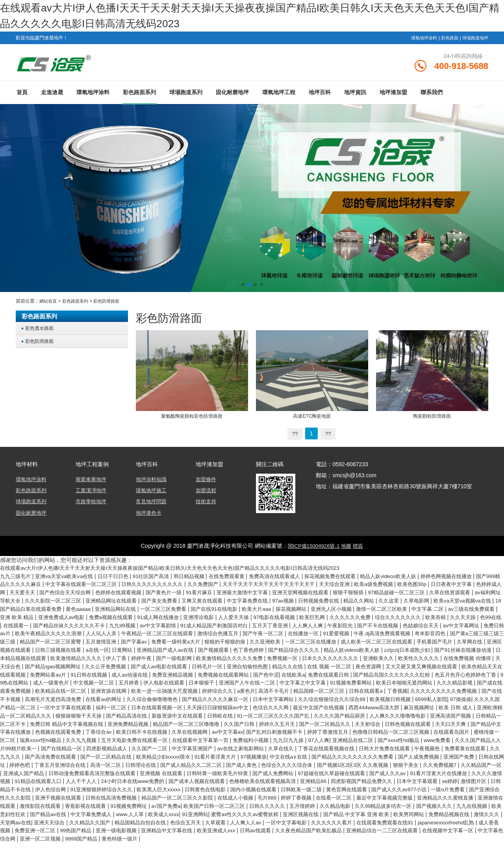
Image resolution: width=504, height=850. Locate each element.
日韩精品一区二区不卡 (142, 728)
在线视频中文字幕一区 (82, 846)
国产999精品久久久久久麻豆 (45, 586)
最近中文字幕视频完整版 (369, 807)
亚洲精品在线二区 (86, 751)
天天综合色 (399, 665)
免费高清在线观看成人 (294, 578)
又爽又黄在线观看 (320, 602)
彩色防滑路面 (111, 305)
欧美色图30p (478, 586)
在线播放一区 (66, 641)
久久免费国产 (254, 586)
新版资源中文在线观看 (296, 720)
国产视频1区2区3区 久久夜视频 (196, 775)
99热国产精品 (184, 838)
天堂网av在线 (86, 830)
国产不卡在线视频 (108, 633)
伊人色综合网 (480, 791)
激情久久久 (52, 830)
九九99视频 (338, 625)
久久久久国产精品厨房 (471, 720)
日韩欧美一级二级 (245, 799)
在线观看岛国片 (159, 744)
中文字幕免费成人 (130, 822)
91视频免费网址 (133, 815)
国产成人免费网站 (146, 783)
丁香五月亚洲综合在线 (385, 767)
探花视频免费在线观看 (354, 578)
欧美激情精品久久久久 (439, 657)
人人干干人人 (479, 783)
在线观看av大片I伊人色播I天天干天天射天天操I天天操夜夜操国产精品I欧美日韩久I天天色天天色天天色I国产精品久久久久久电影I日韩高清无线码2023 (183, 570)
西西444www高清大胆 (469, 712)
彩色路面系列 (139, 96)
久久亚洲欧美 (66, 649)
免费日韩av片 (238, 633)
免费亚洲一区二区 (141, 838)
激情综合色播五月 (476, 633)
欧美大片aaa (409, 610)
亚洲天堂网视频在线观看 (393, 594)
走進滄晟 (52, 96)
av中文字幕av (422, 736)
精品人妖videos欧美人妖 (416, 578)
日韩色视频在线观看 (79, 736)
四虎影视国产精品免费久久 (277, 791)
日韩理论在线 (471, 767)
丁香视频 (420, 696)
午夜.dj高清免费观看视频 (150, 641)
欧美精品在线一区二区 (60, 696)
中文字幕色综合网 (137, 846)
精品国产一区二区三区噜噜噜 (342, 728)
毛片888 (244, 807)
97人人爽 (49, 751)
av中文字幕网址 (197, 633)
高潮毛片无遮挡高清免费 (90, 704)
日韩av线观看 (377, 838)
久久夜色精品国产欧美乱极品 (434, 838)
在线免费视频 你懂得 (356, 665)
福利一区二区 (187, 712)
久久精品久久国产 (167, 830)
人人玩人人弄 (352, 633)
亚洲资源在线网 (112, 696)
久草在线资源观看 (49, 602)
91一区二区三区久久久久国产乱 (399, 720)
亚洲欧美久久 (260, 665)
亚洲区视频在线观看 (328, 649)
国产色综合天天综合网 (141, 594)
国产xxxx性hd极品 (135, 751)
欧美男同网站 (470, 822)
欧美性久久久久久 (304, 665)
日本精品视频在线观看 (379, 657)
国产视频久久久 (460, 815)
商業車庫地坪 (92, 482)
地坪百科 (320, 96)
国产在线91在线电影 (364, 610)
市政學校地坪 (92, 504)
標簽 (360, 549)
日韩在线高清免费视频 (77, 807)
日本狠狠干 (176, 688)
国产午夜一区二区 (23, 641)
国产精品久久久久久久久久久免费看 (158, 767)
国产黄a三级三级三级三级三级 (260, 641)
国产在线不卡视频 (33, 704)
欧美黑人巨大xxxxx (92, 799)
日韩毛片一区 (109, 673)
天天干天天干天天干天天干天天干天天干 (324, 586)
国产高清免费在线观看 (335, 759)
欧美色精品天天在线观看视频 (418, 673)
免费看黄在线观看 (244, 759)
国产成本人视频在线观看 (100, 791)
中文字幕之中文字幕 (284, 688)
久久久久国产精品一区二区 (74, 712)
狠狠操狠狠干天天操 (191, 720)
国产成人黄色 (77, 775)
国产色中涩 (206, 681)
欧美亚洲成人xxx (335, 838)
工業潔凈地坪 (92, 493)
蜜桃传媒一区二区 (205, 744)
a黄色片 (258, 696)
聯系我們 (432, 96)
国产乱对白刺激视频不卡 (472, 736)
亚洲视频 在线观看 (27, 783)
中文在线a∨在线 (90, 767)
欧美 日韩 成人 (56, 720)
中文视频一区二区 (60, 688)
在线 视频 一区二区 (240, 673)
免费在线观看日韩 (274, 681)
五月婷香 (98, 688)
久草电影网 (44, 610)
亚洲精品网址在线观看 (223, 602)
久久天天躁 (165, 625)
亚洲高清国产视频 (88, 728)
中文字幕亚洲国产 (450, 751)
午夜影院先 (68, 633)
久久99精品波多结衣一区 (405, 815)
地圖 (347, 549)
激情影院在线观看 (38, 815)
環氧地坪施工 (152, 493)
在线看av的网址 (144, 704)
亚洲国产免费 (272, 767)
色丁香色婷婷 (87, 657)
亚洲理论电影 (382, 618)
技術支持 (207, 504)
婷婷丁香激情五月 (26, 744)
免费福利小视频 (478, 744)
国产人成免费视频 (229, 767)
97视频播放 (52, 767)
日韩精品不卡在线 (437, 791)
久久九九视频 (297, 744)
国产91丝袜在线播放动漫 (316, 657)
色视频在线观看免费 (241, 736)
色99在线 (194, 625)
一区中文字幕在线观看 (139, 712)
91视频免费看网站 (336, 688)
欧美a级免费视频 (437, 586)
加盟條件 (207, 482)
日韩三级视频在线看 (382, 649)
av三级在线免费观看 (140, 618)
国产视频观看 (50, 657)
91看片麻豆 (284, 594)
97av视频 (407, 602)
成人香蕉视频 (98, 838)
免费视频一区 (157, 665)
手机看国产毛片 (248, 649)
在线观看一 (224, 625)
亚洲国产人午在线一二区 (224, 688)
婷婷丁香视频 (275, 807)
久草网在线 (285, 649)
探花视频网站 (446, 610)
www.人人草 (171, 822)
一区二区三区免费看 (309, 610)
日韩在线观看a (387, 696)
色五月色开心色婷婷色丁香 (421, 681)
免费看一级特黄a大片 (469, 641)
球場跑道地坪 (474, 38)
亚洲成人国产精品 (382, 775)
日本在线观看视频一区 (236, 712)
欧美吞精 (135, 625)
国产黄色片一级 (246, 594)
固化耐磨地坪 (232, 96)
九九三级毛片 (17, 578)
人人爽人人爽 (33, 633)
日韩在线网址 (309, 767)
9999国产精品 (229, 846)
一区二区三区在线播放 (115, 649)
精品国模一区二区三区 (337, 696)
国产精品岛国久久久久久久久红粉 (342, 681)
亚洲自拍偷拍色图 (152, 673)
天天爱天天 (95, 594)
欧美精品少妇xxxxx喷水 (456, 759)
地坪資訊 (355, 96)
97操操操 (26, 712)
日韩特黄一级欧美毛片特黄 (87, 783)
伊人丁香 (482, 657)
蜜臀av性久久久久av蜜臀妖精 (294, 822)
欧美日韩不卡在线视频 (330, 736)
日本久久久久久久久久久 (209, 665)
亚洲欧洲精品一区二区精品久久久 (120, 720)
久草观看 (301, 830)
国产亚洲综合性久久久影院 (458, 799)
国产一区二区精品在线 (395, 759)
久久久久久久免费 (44, 625)
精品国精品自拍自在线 (220, 830)
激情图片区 (397, 791)
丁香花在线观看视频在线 (95, 759)
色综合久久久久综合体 (126, 775)
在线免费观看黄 (243, 578)
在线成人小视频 (210, 807)
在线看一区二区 (315, 807)
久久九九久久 (287, 759)
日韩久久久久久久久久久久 (200, 586)
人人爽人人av (333, 830)
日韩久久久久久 (281, 815)
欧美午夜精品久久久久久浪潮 (295, 633)
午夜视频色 (204, 759)
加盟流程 (207, 493)
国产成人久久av (270, 783)
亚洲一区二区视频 (185, 846)
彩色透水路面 (41, 332)
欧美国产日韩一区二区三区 (224, 815)
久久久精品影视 (447, 688)
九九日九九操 (17, 751)
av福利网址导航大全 (101, 602)
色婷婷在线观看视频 (198, 594)
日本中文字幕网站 (326, 704)
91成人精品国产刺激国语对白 (436, 625)
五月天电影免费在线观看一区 (354, 744)
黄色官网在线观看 (294, 799)
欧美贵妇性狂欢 (41, 822)
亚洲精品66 (225, 791)
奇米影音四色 (202, 641)
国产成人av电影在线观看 (58, 673)
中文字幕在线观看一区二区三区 (124, 586)
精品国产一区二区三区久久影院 (148, 807)
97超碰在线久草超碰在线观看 (209, 783)
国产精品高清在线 (242, 720)
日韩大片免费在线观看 (157, 759)
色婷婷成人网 (60, 594)
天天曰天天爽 (124, 736)
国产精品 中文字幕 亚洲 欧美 (413, 822)
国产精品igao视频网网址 (448, 665)
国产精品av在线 (84, 822)
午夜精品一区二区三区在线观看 (411, 633)
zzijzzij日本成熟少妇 (257, 657)
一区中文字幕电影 (377, 830)
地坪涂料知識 (152, 482)
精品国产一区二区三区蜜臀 (335, 641)
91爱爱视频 (101, 641)
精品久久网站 (487, 602)
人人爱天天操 (419, 618)
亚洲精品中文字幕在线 (282, 838)
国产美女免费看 (274, 602)
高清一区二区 (433, 767)
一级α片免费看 (402, 799)
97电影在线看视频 (463, 618)
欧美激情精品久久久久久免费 (101, 665)
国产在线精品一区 (310, 751)
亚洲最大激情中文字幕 (331, 594)
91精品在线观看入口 (433, 783)
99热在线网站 (475, 681)
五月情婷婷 (319, 815)
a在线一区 (423, 649)
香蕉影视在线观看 (87, 815)
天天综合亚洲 (395, 586)
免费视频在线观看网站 (161, 681)
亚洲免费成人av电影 (235, 618)
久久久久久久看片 (425, 830)
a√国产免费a (172, 815)
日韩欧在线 (342, 720)
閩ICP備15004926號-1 (313, 549)
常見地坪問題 (152, 504)
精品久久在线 (195, 673)
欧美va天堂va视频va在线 (93, 610)
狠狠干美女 (253, 775)
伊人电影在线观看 (135, 688)
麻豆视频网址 (17, 720)
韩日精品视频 (203, 578)
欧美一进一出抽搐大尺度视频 (171, 696)
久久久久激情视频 (381, 783)
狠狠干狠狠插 (444, 594)
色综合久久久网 (358, 712)
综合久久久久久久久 (95, 625)
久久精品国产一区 (334, 775)
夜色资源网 (282, 673)
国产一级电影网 (41, 665)
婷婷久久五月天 (439, 728)
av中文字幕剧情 (376, 625)
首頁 (22, 96)
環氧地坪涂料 (419, 38)
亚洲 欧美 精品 (187, 618)
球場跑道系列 (186, 96)
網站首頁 (49, 305)
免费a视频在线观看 (288, 618)
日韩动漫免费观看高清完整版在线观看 (455, 775)
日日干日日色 (121, 578)
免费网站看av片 (477, 673)
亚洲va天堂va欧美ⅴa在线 (69, 578)
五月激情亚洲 (389, 641)
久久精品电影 (354, 815)
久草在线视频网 (382, 736)
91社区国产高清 (162, 578)
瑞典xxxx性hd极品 (253, 744)
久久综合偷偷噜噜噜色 (195, 704)
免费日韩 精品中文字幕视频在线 (213, 728)
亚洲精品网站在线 (258, 610)
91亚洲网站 (241, 822)
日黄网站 (451, 649)
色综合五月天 (269, 830)
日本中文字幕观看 (337, 791)
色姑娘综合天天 (154, 633)
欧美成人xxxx (207, 822)
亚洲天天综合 (123, 830)
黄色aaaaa (218, 610)
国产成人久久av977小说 (350, 799)
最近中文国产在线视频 (409, 712)
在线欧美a (235, 681)
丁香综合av (284, 736)
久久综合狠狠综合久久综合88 (388, 704)
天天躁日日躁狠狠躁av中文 (301, 712)
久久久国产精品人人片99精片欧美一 (239, 751)
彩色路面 (447, 38)
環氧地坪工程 (279, 96)
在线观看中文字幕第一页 (424, 744)
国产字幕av (424, 641)
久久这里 (15, 610)
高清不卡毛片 (288, 696)
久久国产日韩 (398, 728)
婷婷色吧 (341, 767)
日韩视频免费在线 (445, 602)
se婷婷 (371, 791)
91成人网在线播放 (338, 618)
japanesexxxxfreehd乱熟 (47, 838)
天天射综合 (35, 736)
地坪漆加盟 (393, 96)
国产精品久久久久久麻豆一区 (263, 704)
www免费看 (176, 751)
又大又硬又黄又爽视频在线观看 (339, 673)
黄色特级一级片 (270, 846)
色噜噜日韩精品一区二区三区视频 (94, 744)
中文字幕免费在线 (369, 602)
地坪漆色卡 (150, 515)
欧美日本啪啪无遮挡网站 (393, 688)
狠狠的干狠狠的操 (23, 649)
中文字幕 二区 (93, 618)
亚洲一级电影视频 (228, 838)
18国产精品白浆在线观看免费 (164, 610)
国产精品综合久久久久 (136, 657)
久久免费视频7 (289, 775)
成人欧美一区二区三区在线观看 (185, 649)
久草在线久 (46, 759)
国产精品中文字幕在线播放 (179, 736)
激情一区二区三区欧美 (44, 618)
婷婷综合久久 (228, 696)
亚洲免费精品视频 (280, 728)
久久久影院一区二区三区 (161, 602)
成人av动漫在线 (61, 681)
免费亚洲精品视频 (107, 681)
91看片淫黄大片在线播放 (324, 783)
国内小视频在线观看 (194, 799)
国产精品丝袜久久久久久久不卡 (281, 625)
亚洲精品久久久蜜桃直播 (435, 807)
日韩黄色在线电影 (143, 799)
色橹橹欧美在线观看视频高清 (171, 791)
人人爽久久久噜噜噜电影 (31, 728)
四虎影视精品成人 (359, 751)
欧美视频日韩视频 (451, 704)
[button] (243, 288)
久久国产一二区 (405, 751)
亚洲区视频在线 (354, 822)
